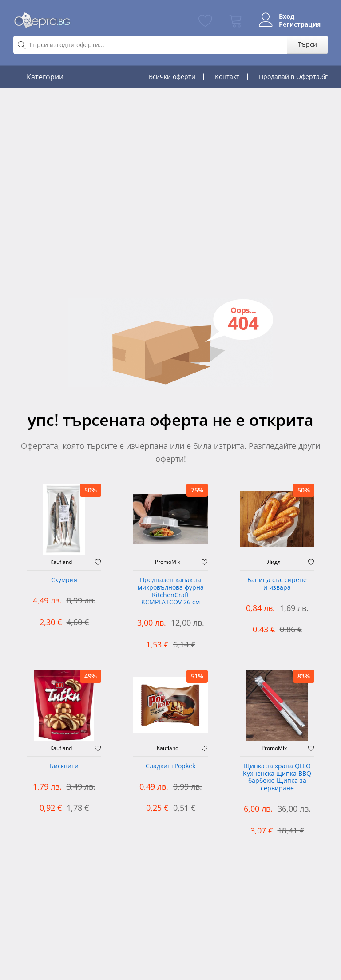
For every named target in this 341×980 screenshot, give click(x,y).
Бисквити (64, 766)
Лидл (274, 562)
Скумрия (64, 580)
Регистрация (300, 24)
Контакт (227, 77)
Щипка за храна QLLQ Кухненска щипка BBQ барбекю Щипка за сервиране (277, 777)
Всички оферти (172, 77)
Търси (307, 44)
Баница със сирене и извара (277, 584)
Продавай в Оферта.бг (293, 77)
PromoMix (168, 562)
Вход (287, 16)
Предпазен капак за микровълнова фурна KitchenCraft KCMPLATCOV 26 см (171, 591)
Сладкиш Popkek (170, 766)
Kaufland (61, 562)
